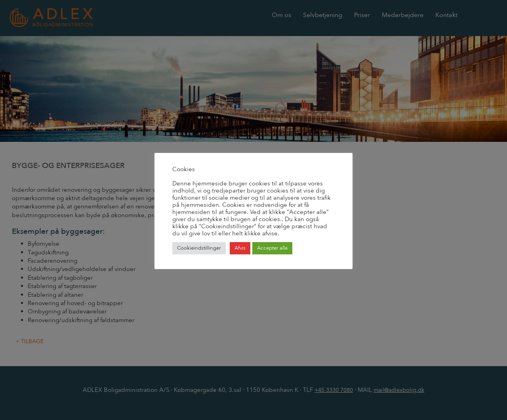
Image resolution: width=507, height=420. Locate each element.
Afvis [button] (240, 248)
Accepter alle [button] (272, 248)
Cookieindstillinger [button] (199, 248)
